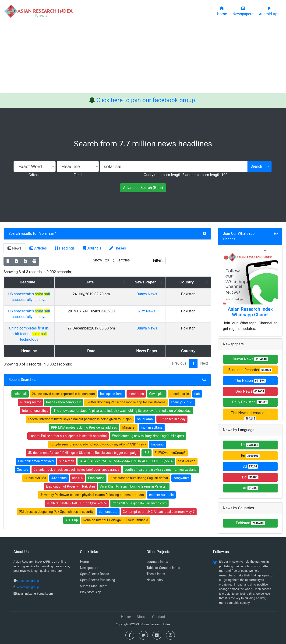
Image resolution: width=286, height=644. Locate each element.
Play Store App (91, 592)
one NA (78, 461)
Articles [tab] (38, 248)
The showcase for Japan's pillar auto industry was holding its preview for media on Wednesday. (122, 394)
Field (78, 175)
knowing (157, 427)
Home (85, 562)
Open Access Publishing (98, 580)
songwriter (181, 461)
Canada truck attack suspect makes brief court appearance (76, 453)
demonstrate (108, 495)
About (142, 617)
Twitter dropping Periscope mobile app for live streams (126, 385)
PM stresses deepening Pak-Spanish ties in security (56, 495)
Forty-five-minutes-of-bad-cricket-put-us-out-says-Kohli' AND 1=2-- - (98, 427)
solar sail (47, 233)
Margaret (129, 411)
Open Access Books (95, 574)
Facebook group (28, 581)
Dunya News (172, 294)
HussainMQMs (35, 461)
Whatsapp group (28, 587)
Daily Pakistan (250, 402)
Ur (250, 445)
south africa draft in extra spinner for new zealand (161, 453)
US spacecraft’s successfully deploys (54, 306)
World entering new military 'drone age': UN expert (148, 419)
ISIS (146, 436)
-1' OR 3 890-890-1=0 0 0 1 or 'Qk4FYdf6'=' (77, 486)
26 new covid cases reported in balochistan (63, 377)
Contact (159, 617)
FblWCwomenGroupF (170, 436)
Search (256, 166)
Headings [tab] (65, 248)
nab (197, 377)
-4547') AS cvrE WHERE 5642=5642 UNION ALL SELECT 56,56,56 (126, 444)
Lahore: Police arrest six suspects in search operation (68, 419)
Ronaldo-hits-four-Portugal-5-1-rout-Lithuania (116, 503)
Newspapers (89, 568)
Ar (250, 488)
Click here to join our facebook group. (146, 100)
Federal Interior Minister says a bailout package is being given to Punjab (80, 402)
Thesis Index (156, 574)
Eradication (96, 461)
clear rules (136, 377)
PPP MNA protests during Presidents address (84, 411)
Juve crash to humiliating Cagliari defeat (139, 461)
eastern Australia (161, 478)
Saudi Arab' (145, 402)
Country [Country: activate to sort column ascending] (197, 282)
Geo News (250, 391)
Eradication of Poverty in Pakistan (70, 470)
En (250, 456)
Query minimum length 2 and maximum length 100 (185, 175)
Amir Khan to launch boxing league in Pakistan (134, 470)
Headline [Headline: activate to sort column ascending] (52, 282)
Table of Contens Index (163, 568)
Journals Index (157, 562)
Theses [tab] (118, 248)
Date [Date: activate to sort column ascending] (129, 282)
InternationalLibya (35, 394)
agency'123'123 (182, 385)
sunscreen (67, 444)
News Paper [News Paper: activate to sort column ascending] (171, 282)
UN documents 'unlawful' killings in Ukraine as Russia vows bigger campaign (83, 436)
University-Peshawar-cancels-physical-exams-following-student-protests (92, 478)
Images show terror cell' (63, 385)
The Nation (250, 381)
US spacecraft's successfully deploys (54, 294)
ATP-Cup (72, 503)
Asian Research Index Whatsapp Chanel (250, 312)
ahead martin (179, 377)
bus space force (112, 377)
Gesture (23, 453)
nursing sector (30, 385)
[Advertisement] (143, 58)
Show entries (111, 260)
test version (187, 444)
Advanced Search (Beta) (143, 188)
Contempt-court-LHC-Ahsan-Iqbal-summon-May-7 (159, 495)
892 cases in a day (172, 402)
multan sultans (152, 411)
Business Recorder (250, 370)
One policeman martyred (36, 444)
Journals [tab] (92, 248)
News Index (155, 580)
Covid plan (157, 377)
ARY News (172, 306)
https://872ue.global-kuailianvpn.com (139, 486)
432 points (59, 461)
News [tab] (14, 248)
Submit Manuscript (94, 586)
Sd (250, 466)
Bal (250, 477)
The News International (250, 416)
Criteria (34, 175)
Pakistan (250, 523)
